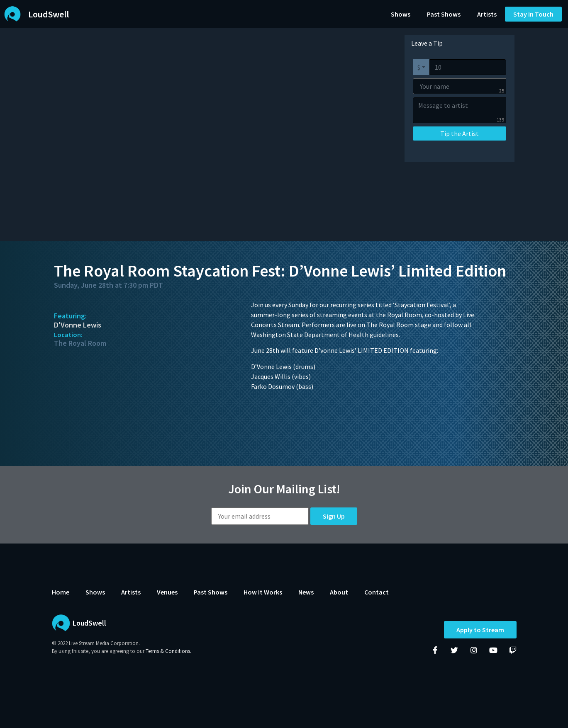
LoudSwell (49, 14)
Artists (487, 14)
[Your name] (460, 86)
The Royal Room (80, 343)
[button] (533, 14)
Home (61, 592)
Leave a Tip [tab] (427, 43)
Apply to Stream (480, 630)
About (339, 592)
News (306, 592)
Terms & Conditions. (168, 651)
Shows (401, 14)
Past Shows (444, 14)
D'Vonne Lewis (78, 325)
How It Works (263, 592)
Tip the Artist (460, 133)
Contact (377, 592)
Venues (167, 592)
